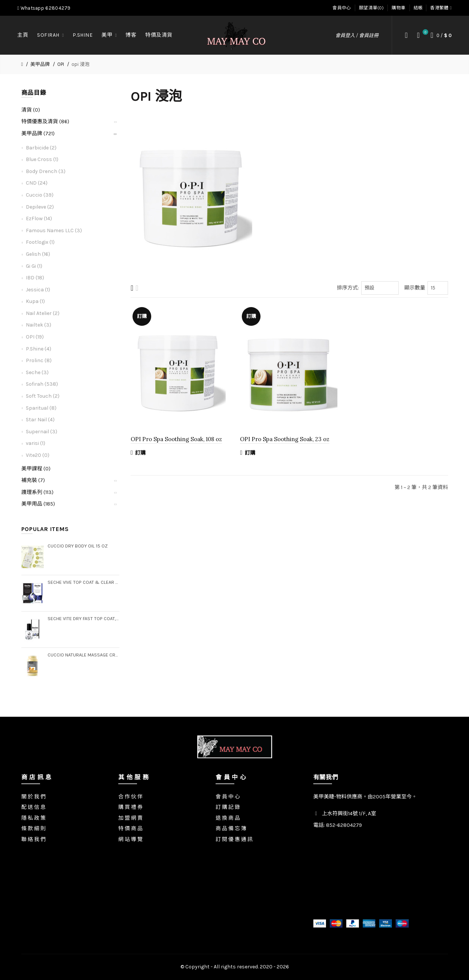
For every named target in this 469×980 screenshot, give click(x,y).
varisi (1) (36, 443)
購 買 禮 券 (130, 807)
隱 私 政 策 (33, 818)
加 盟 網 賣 (130, 818)
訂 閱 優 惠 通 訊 (234, 839)
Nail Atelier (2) (43, 313)
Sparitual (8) (41, 408)
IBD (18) (35, 278)
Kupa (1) (35, 301)
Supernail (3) (42, 432)
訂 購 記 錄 (228, 807)
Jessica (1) (38, 290)
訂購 (138, 453)
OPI (61, 64)
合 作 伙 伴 (130, 797)
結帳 (418, 8)
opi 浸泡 (80, 64)
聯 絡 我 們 (33, 839)
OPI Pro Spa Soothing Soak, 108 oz (176, 439)
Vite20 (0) (38, 455)
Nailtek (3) (39, 325)
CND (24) (37, 183)
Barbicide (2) (41, 148)
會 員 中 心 (228, 797)
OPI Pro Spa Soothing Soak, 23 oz (285, 439)
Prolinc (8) (39, 360)
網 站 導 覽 (130, 839)
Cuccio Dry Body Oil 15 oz (78, 546)
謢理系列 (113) (37, 492)
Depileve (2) (40, 207)
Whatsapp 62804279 (44, 8)
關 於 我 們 (33, 797)
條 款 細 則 (33, 829)
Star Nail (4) (40, 420)
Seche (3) (37, 372)
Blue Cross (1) (42, 159)
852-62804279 (344, 825)
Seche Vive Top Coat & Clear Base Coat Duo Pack (84, 582)
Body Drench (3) (46, 171)
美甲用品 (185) (38, 504)
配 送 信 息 (33, 807)
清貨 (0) (31, 110)
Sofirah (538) (42, 384)
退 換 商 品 (228, 818)
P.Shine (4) (39, 349)
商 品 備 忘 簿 (231, 829)
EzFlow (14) (39, 219)
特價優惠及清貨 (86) (45, 122)
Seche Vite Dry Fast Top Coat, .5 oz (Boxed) (84, 618)
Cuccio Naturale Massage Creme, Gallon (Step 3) (84, 655)
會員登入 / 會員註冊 (357, 35)
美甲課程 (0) (36, 469)
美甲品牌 (40, 64)
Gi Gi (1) (34, 266)
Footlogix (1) (40, 242)
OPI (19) (35, 337)
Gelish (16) (38, 254)
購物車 (398, 8)
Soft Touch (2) (43, 396)
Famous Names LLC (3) (54, 230)
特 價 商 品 (130, 829)
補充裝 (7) (33, 480)
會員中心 (342, 8)
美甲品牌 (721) (38, 134)
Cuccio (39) (40, 195)
